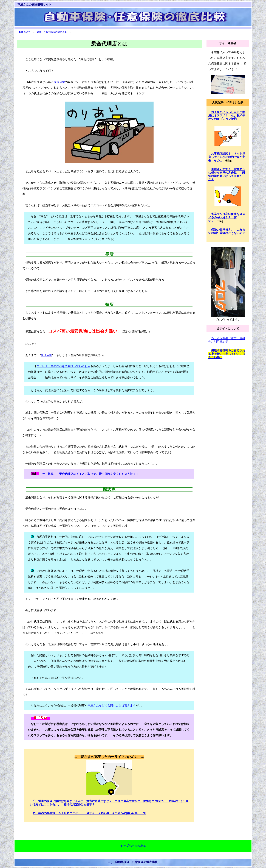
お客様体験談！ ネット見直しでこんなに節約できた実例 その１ (227, 157)
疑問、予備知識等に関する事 (52, 32)
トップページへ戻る (133, 846)
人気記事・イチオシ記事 (228, 102)
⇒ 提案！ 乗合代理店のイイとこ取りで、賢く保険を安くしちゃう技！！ (90, 474)
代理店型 (59, 82)
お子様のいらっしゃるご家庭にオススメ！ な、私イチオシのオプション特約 (227, 115)
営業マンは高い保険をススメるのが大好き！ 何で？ (227, 217)
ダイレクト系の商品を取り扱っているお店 (63, 366)
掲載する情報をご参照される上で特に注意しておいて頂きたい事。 (227, 354)
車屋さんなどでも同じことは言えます (112, 706)
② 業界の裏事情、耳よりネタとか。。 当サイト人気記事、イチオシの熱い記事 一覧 (89, 813)
